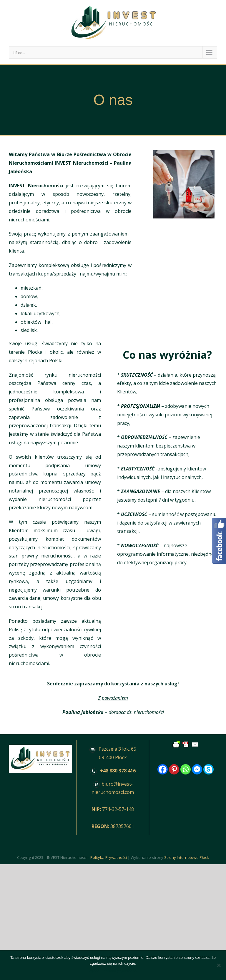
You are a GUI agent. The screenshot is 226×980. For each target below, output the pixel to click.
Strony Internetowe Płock (187, 857)
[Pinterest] (174, 769)
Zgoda (94, 971)
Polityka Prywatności (109, 857)
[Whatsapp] (186, 769)
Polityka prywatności (120, 971)
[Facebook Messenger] (197, 769)
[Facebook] (163, 769)
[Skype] (208, 769)
